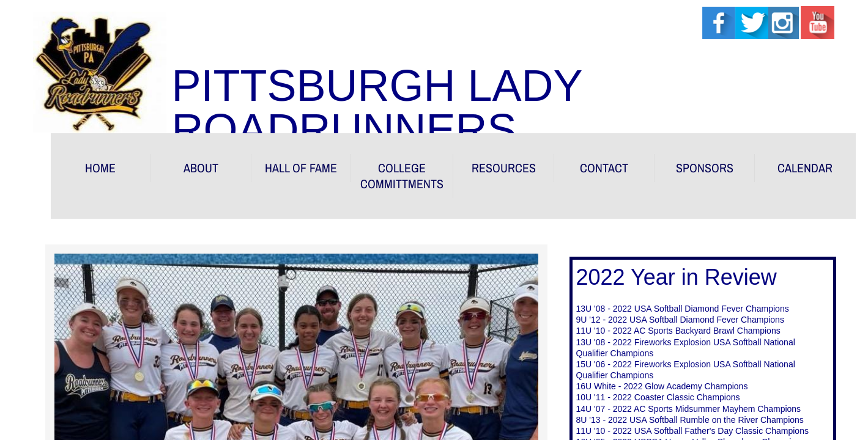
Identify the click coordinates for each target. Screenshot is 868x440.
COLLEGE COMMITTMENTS (402, 176)
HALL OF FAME (301, 168)
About (201, 168)
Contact (604, 168)
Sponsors (705, 168)
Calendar (805, 168)
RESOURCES (504, 168)
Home (100, 168)
